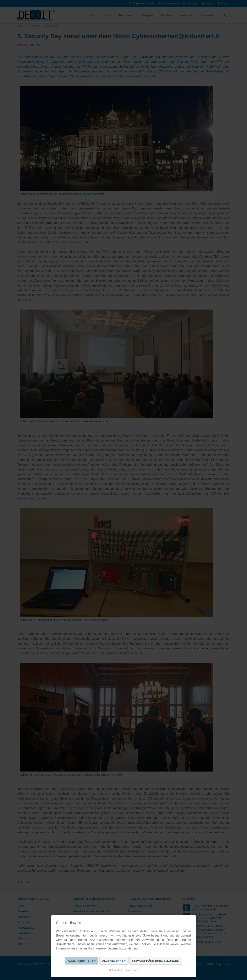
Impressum (132, 970)
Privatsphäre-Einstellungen (156, 961)
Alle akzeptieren (82, 961)
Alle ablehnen (114, 961)
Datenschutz (116, 970)
